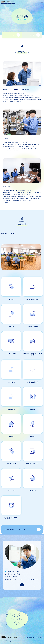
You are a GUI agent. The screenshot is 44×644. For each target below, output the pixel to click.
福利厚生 (32, 35)
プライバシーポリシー (5, 642)
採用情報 (15, 530)
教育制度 (12, 35)
